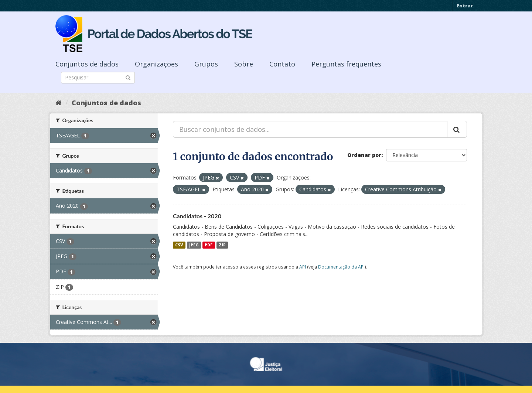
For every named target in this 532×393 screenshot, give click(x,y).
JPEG (194, 245)
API (303, 267)
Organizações (156, 64)
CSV (179, 245)
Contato (282, 64)
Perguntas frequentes (346, 64)
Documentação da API (341, 267)
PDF (209, 245)
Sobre (244, 64)
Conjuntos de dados (87, 64)
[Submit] (128, 77)
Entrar (465, 6)
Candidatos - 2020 (197, 216)
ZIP (222, 245)
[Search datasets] (98, 78)
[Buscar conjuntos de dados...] (310, 129)
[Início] (59, 103)
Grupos (206, 64)
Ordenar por (364, 155)
